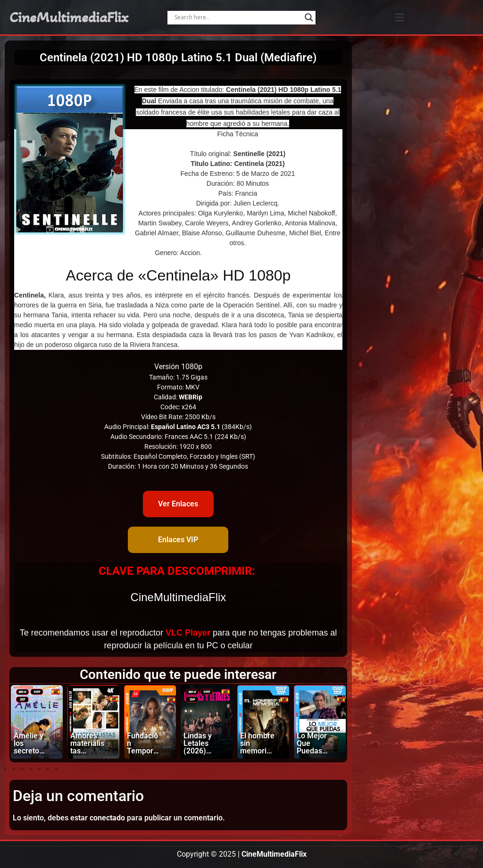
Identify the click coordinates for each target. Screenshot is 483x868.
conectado (107, 818)
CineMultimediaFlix (69, 17)
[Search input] (237, 17)
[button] (399, 17)
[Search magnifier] (309, 17)
